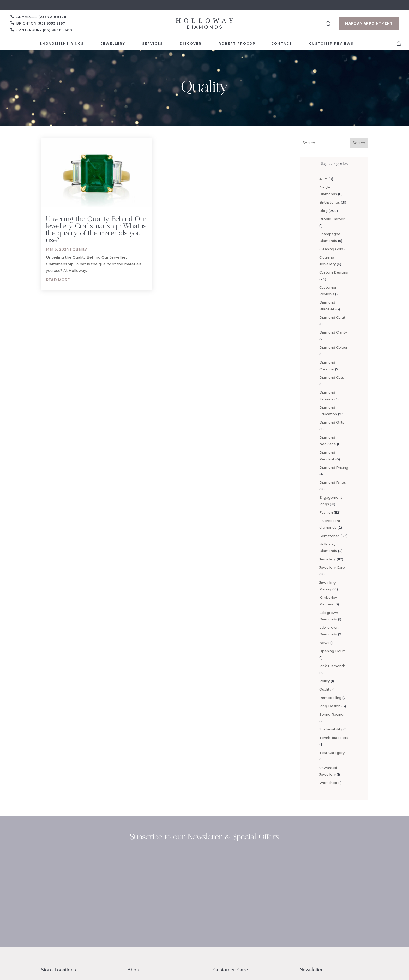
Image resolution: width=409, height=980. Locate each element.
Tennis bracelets (334, 738)
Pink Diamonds (332, 666)
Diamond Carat (332, 317)
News (324, 643)
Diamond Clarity (333, 332)
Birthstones (330, 202)
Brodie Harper (332, 219)
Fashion (326, 512)
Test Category (332, 753)
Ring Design (330, 706)
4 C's (323, 179)
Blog (323, 211)
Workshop (328, 783)
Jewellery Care (332, 567)
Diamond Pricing (334, 467)
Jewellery (327, 559)
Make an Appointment (369, 23)
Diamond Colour (333, 347)
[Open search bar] (328, 23)
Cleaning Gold (331, 249)
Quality (79, 249)
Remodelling (330, 698)
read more (58, 280)
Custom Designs (334, 272)
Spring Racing (331, 714)
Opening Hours (332, 651)
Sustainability (331, 729)
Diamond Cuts (332, 377)
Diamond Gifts (332, 422)
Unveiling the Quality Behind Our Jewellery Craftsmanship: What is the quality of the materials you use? (97, 229)
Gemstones (329, 536)
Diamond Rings (333, 482)
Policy (324, 681)
